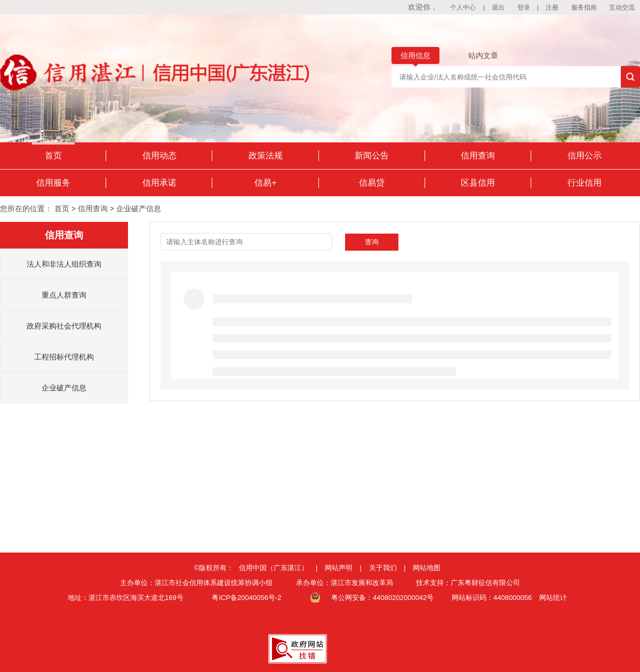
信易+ (265, 183)
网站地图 (427, 568)
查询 (372, 242)
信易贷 (372, 183)
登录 (524, 7)
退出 (498, 7)
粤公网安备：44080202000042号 (382, 598)
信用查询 (478, 155)
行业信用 (585, 183)
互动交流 (622, 7)
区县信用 (478, 183)
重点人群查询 (64, 295)
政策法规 (266, 155)
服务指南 (584, 7)
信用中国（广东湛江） (274, 568)
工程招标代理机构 (64, 357)
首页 (53, 155)
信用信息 (415, 55)
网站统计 (553, 598)
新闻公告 (372, 155)
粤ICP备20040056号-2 (246, 598)
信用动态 (159, 155)
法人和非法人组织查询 (64, 264)
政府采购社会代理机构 (64, 326)
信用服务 (53, 183)
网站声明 (339, 568)
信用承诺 (159, 183)
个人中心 (463, 7)
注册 (552, 7)
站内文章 (483, 55)
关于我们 (383, 568)
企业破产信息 (64, 388)
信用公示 (585, 155)
